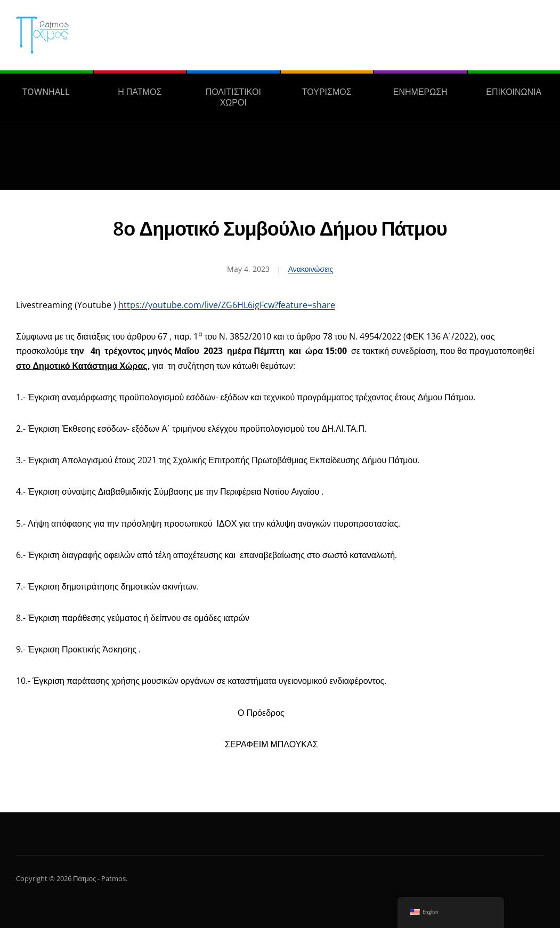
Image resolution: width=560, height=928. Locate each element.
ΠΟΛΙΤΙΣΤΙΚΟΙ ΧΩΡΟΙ (233, 97)
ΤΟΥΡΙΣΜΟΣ (327, 92)
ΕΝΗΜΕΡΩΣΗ (420, 92)
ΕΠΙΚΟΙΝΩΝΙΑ (514, 92)
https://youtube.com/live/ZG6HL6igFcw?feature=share (227, 305)
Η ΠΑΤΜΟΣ (140, 92)
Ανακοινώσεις (311, 269)
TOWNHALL (46, 92)
